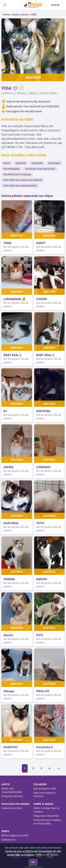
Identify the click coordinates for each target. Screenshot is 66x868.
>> (59, 768)
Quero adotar (21, 14)
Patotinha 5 (45, 747)
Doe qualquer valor (45, 788)
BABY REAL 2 (12, 355)
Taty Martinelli (32, 106)
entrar (55, 5)
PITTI (40, 635)
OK (33, 862)
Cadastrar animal (12, 808)
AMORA (42, 579)
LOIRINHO (43, 467)
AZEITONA (43, 411)
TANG (7, 243)
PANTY (41, 243)
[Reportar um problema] (21, 88)
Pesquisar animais (12, 796)
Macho (8, 635)
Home (6, 14)
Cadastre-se (8, 840)
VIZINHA (9, 579)
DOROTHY (11, 747)
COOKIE (42, 299)
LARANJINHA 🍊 (15, 299)
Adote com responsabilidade (12, 790)
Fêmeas (9, 691)
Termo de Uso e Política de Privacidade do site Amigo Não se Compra (33, 853)
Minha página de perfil (15, 835)
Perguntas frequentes (46, 816)
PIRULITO (43, 691)
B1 (5, 411)
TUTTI (40, 523)
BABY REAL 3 (45, 355)
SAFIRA (8, 467)
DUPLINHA (11, 523)
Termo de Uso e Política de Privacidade (47, 822)
